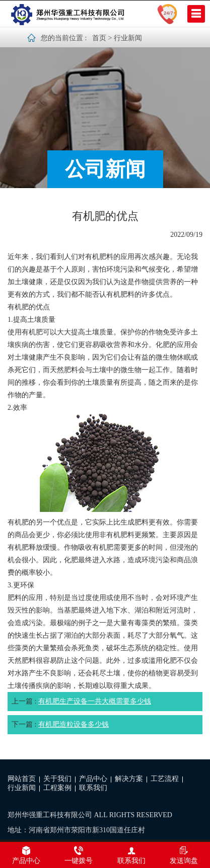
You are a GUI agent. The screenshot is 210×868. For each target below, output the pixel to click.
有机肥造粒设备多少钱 (74, 724)
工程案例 (57, 788)
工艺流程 (165, 779)
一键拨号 (79, 855)
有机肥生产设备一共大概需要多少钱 (95, 701)
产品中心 (93, 779)
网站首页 (22, 779)
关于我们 (57, 779)
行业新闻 (128, 38)
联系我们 (93, 788)
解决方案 (129, 779)
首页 (99, 38)
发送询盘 (184, 855)
